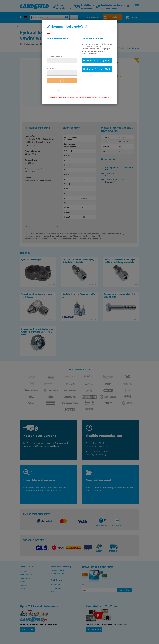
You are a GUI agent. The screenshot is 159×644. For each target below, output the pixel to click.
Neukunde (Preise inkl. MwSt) (97, 69)
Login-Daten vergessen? (62, 91)
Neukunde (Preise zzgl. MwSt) (97, 61)
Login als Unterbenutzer (62, 88)
